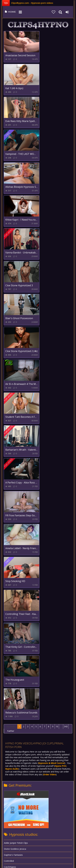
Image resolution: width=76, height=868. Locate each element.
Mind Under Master (13, 640)
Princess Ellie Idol (12, 670)
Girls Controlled (11, 562)
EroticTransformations (15, 550)
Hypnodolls (9, 610)
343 (66, 398)
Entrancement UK (12, 544)
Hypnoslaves (10, 586)
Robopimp (9, 694)
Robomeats (10, 688)
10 (57, 398)
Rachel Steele (10, 682)
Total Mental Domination (16, 712)
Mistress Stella (11, 652)
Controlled (9, 532)
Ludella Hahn (10, 622)
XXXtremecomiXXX (13, 742)
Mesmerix (9, 634)
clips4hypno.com (10, 12)
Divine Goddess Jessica (15, 520)
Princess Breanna (12, 664)
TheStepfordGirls (12, 718)
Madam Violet (11, 628)
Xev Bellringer (10, 736)
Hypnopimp (9, 592)
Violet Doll (9, 724)
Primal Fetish (10, 676)
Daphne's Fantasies (13, 526)
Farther (11, 402)
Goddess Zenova (12, 580)
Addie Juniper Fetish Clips (16, 514)
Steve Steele (10, 700)
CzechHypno (10, 538)
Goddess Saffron (12, 574)
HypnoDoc (9, 604)
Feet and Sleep (11, 556)
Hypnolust (9, 616)
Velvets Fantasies (12, 730)
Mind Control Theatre (14, 646)
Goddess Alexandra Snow (16, 568)
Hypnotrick (9, 598)
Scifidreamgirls (11, 706)
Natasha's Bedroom (14, 658)
